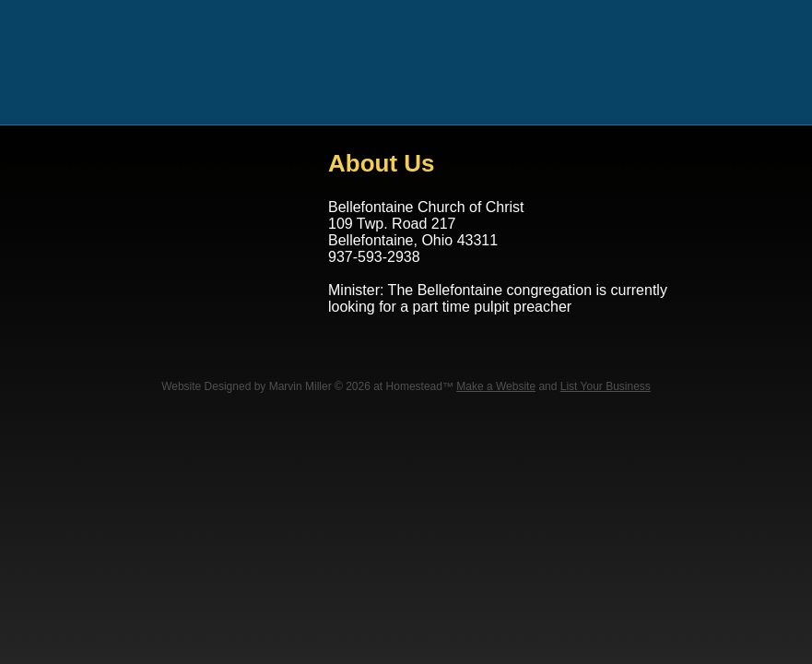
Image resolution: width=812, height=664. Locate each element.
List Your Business (606, 386)
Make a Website (496, 386)
